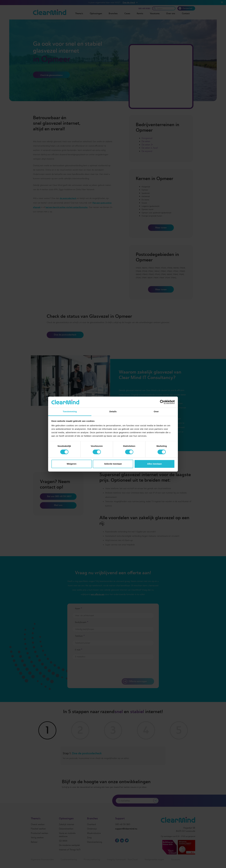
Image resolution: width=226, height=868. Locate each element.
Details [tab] (113, 412)
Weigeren (72, 464)
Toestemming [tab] (70, 412)
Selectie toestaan (113, 464)
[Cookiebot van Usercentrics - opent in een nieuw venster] (162, 402)
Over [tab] (156, 412)
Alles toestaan (155, 464)
